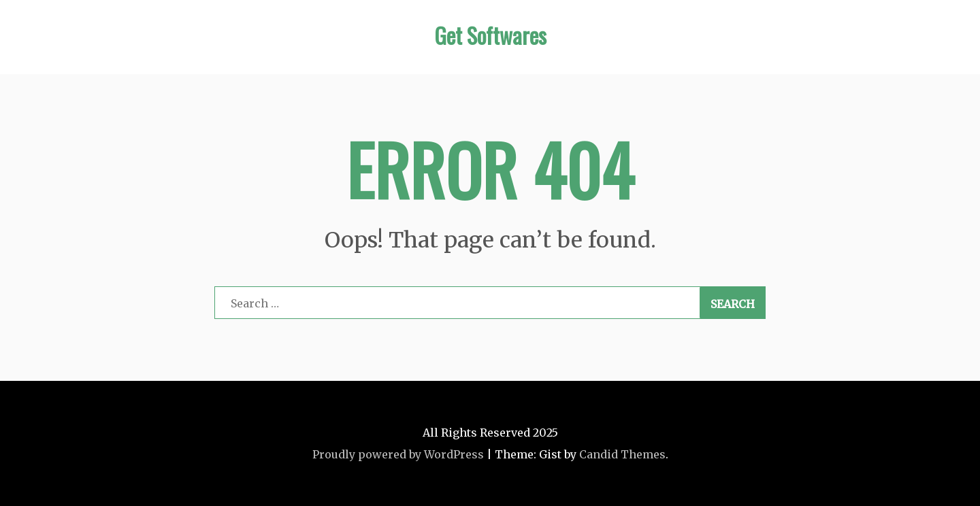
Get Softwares (490, 35)
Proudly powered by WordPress (398, 454)
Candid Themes (622, 454)
